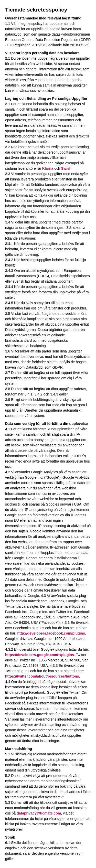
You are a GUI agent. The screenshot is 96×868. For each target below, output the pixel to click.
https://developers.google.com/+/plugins (40, 655)
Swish (66, 168)
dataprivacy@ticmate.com (39, 813)
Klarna (48, 168)
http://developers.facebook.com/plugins (51, 633)
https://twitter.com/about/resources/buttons (42, 676)
